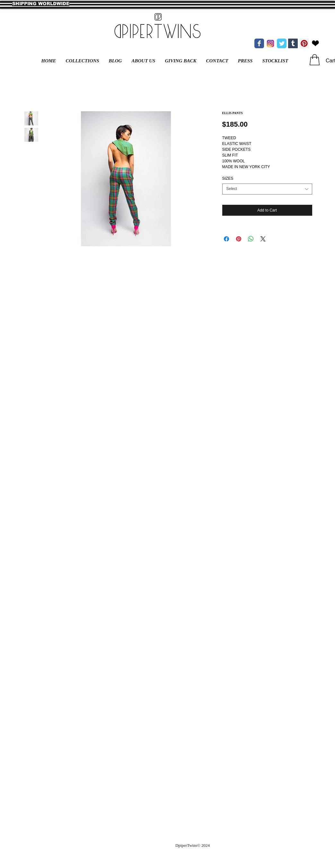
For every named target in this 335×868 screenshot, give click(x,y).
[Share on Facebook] (226, 239)
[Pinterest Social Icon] (304, 43)
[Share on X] (263, 239)
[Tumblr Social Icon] (293, 43)
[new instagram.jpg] (270, 43)
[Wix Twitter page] (282, 43)
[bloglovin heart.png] (315, 43)
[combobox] (267, 189)
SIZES (228, 178)
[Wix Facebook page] (259, 43)
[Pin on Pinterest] (239, 239)
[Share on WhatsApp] (251, 239)
